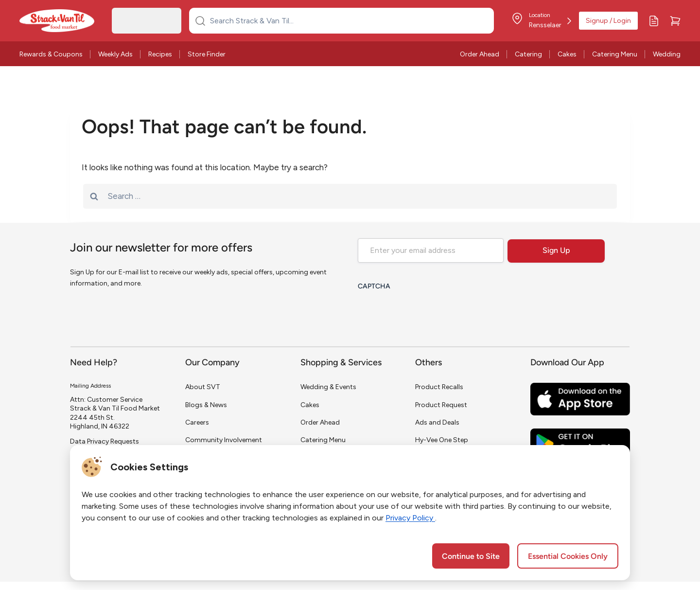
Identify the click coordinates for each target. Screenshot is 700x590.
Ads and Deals (437, 422)
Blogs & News (206, 405)
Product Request (441, 405)
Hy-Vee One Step (442, 440)
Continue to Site (471, 557)
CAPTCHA (374, 287)
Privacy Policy (410, 518)
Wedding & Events (328, 387)
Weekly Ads (115, 54)
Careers (197, 422)
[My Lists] (654, 21)
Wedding (667, 54)
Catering (528, 54)
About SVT (203, 387)
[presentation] (432, 315)
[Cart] (675, 21)
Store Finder (207, 54)
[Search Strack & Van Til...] (347, 20)
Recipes (160, 54)
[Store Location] (541, 21)
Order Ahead (480, 54)
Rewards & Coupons (51, 54)
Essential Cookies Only (568, 557)
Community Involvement (224, 440)
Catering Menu (615, 54)
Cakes (567, 54)
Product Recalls (439, 387)
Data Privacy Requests (105, 441)
